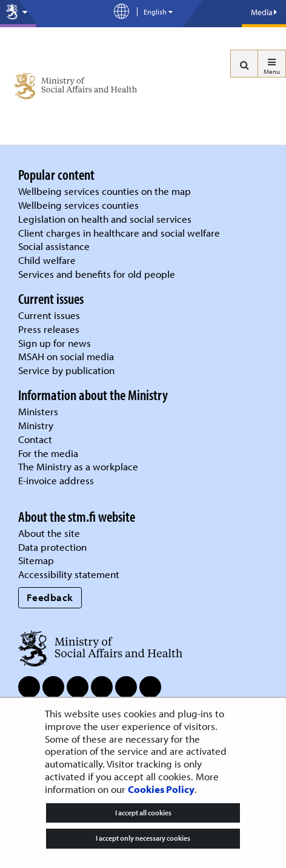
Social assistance (54, 246)
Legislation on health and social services (105, 219)
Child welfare (47, 260)
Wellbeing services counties (78, 205)
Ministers (38, 411)
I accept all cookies (143, 813)
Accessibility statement (69, 574)
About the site (49, 533)
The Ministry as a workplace (78, 466)
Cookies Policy (161, 789)
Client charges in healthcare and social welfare (119, 233)
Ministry (36, 425)
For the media (48, 453)
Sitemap (36, 560)
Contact (35, 439)
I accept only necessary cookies (143, 838)
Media (264, 12)
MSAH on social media (66, 356)
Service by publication (66, 370)
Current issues (49, 315)
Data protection (52, 547)
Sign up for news (55, 343)
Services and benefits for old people (97, 274)
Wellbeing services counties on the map (105, 191)
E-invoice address (56, 480)
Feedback (50, 597)
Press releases (49, 329)
